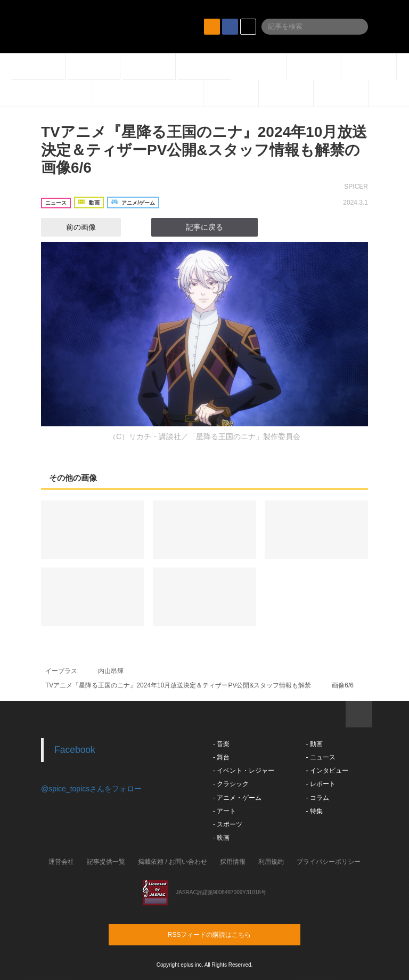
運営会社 (61, 862)
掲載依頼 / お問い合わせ (173, 862)
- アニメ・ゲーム (237, 798)
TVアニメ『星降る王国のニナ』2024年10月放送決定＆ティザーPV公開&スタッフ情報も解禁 (178, 685)
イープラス (61, 671)
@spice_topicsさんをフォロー (91, 789)
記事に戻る (204, 227)
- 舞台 (221, 757)
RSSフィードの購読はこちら (225, 934)
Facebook (75, 750)
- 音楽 (221, 744)
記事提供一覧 (106, 862)
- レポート (320, 784)
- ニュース (320, 757)
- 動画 (314, 744)
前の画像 (71, 227)
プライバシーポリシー (329, 862)
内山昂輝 (111, 671)
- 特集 (314, 811)
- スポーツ (228, 824)
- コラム (317, 798)
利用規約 (271, 862)
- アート (224, 811)
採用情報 (233, 862)
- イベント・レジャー (244, 771)
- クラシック (231, 784)
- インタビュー (327, 771)
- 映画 (221, 838)
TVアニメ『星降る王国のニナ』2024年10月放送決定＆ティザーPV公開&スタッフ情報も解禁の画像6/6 (204, 150)
